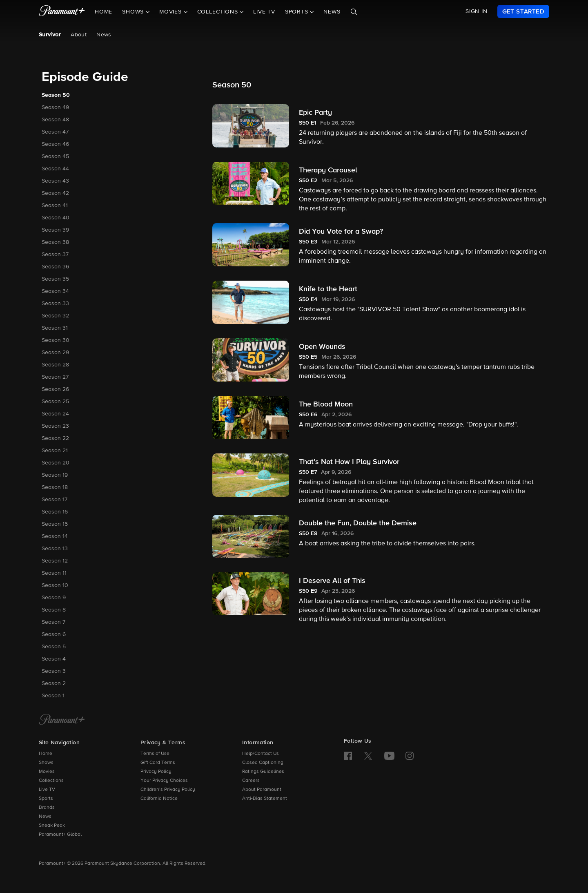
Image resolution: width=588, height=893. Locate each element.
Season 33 (55, 304)
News (332, 12)
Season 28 (55, 365)
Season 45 (55, 156)
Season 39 (55, 230)
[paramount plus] (62, 11)
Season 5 (54, 647)
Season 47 (55, 132)
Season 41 (55, 205)
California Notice (159, 799)
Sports (46, 799)
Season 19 (55, 475)
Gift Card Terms (158, 763)
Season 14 (55, 536)
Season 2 (54, 683)
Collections (51, 781)
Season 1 (53, 696)
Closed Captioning (263, 763)
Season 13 (55, 549)
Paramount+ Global (60, 835)
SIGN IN (477, 11)
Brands (47, 808)
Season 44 (55, 169)
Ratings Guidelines (263, 772)
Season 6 (54, 634)
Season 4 (54, 659)
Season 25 (55, 402)
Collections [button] (219, 12)
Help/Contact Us (261, 754)
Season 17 (55, 500)
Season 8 (54, 610)
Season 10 (55, 585)
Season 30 (56, 340)
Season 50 (56, 95)
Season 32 (55, 316)
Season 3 (54, 671)
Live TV (264, 12)
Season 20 (56, 463)
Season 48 (55, 120)
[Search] (354, 12)
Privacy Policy (156, 772)
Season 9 (54, 598)
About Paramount (262, 790)
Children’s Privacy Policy (168, 790)
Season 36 (55, 267)
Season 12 (55, 561)
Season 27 (55, 377)
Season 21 (55, 451)
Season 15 (55, 524)
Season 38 (55, 242)
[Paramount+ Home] (62, 720)
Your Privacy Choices (164, 781)
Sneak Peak (52, 826)
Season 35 (55, 279)
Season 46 (55, 144)
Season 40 (56, 218)
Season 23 (55, 426)
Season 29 (55, 353)
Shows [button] (134, 12)
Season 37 (55, 255)
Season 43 (55, 181)
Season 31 (55, 328)
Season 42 (55, 193)
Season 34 (55, 291)
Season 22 (55, 438)
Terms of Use (155, 754)
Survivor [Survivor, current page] (50, 35)
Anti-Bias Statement (265, 799)
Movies (47, 772)
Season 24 (55, 414)
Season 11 (54, 573)
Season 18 (55, 487)
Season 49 (55, 107)
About (79, 35)
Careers (251, 781)
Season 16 (55, 512)
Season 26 (55, 389)
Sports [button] (298, 12)
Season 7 (53, 622)
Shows (46, 763)
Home (104, 12)
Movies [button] (171, 12)
